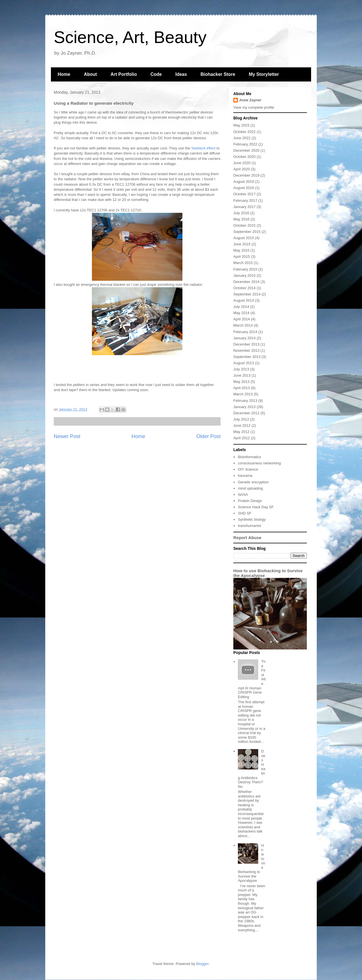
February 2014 (245, 332)
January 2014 (244, 338)
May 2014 (241, 313)
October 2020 (244, 157)
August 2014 (244, 300)
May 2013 (241, 382)
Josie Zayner (250, 100)
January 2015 (244, 275)
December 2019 (246, 175)
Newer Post (67, 436)
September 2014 (247, 294)
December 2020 (246, 150)
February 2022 (245, 144)
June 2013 (242, 375)
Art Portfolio (124, 74)
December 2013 (246, 344)
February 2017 (245, 200)
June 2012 (242, 425)
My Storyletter (264, 74)
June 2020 (242, 163)
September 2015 (247, 232)
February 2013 (245, 401)
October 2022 (244, 132)
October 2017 (244, 194)
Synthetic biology (252, 519)
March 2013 (243, 394)
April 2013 (242, 388)
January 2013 (244, 407)
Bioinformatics (249, 457)
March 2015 (243, 263)
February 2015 (245, 269)
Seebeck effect (203, 148)
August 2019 (244, 182)
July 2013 (241, 369)
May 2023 (241, 125)
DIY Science (248, 469)
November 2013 (246, 350)
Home (64, 74)
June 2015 (242, 244)
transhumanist (249, 526)
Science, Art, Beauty (130, 37)
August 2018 (244, 188)
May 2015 (241, 250)
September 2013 (247, 357)
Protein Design (250, 501)
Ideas (181, 74)
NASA (243, 495)
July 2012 (241, 419)
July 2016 (241, 213)
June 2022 (242, 138)
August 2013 (244, 363)
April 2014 (242, 319)
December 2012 (246, 413)
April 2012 (242, 438)
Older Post (208, 436)
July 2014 (241, 307)
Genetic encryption (253, 482)
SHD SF (245, 513)
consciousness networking (259, 463)
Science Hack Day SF (256, 507)
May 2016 (241, 219)
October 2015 (244, 225)
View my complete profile (254, 107)
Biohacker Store (218, 74)
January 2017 (244, 207)
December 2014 (246, 282)
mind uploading (250, 488)
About (90, 74)
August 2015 (244, 238)
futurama (245, 476)
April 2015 (242, 257)
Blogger (202, 964)
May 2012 (241, 432)
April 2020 (242, 169)
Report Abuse (247, 538)
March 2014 (243, 325)
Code (156, 74)
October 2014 (244, 288)
